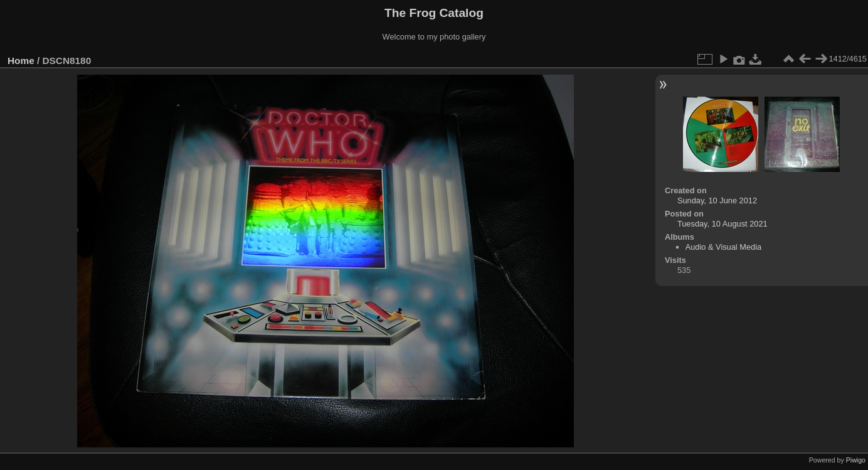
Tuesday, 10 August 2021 (722, 224)
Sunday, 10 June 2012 (717, 200)
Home (21, 61)
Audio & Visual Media (723, 247)
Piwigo (856, 460)
